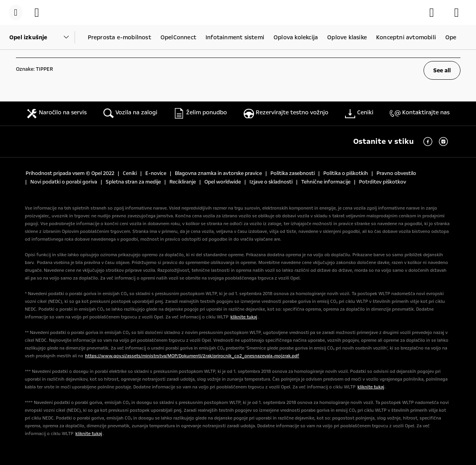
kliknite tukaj (244, 317)
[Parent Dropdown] (42, 37)
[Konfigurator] (436, 12)
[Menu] (16, 12)
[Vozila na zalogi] (41, 12)
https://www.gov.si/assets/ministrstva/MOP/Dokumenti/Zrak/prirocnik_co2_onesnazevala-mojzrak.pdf (192, 356)
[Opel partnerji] (460, 12)
